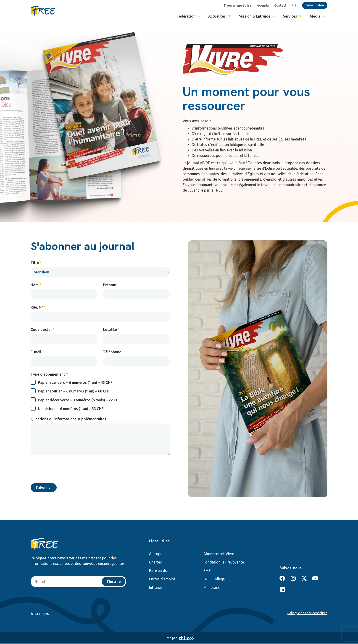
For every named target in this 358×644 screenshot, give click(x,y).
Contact (281, 5)
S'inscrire (113, 582)
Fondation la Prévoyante (224, 563)
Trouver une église (238, 5)
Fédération (189, 16)
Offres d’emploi (162, 579)
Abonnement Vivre (219, 554)
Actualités (220, 16)
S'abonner (44, 488)
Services (293, 16)
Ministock (212, 588)
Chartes (155, 563)
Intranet (156, 588)
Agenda (263, 5)
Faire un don (159, 571)
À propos (157, 554)
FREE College (214, 579)
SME (207, 571)
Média (318, 16)
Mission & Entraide (257, 16)
